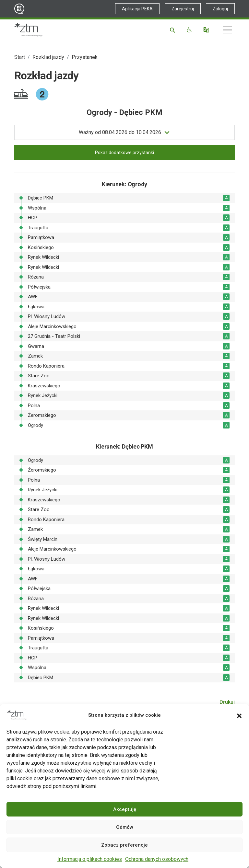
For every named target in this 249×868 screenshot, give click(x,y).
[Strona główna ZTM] (28, 30)
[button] (239, 715)
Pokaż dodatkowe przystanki (124, 153)
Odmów (125, 827)
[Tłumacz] (207, 30)
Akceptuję (125, 809)
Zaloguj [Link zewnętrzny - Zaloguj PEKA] (220, 9)
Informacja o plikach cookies (90, 859)
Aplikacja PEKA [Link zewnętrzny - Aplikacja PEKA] (137, 9)
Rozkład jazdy (48, 57)
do (120, 132)
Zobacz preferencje (124, 845)
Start (20, 57)
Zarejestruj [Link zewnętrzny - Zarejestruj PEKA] (183, 9)
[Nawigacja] (227, 30)
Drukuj (227, 702)
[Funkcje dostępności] (190, 30)
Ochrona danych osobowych (157, 859)
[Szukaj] (174, 30)
